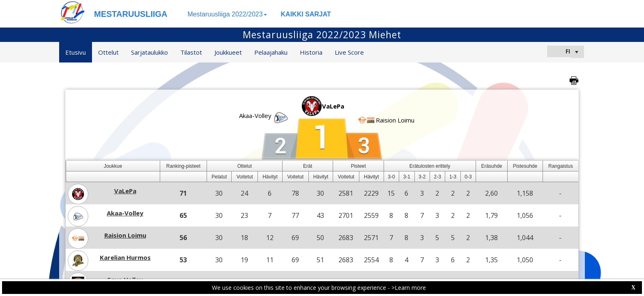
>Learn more (409, 288)
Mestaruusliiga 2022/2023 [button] (227, 14)
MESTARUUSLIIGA (131, 14)
